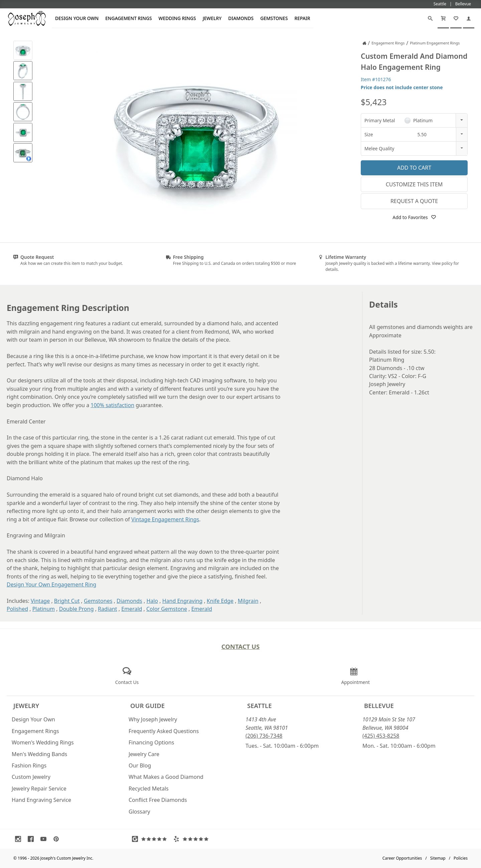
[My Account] (469, 18)
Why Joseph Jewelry (153, 719)
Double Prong (76, 609)
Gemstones (274, 18)
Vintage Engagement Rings (165, 519)
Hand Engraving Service (41, 800)
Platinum (44, 609)
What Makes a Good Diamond (166, 777)
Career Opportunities (402, 858)
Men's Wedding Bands (39, 754)
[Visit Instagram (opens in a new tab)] (20, 839)
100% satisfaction (112, 405)
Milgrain (248, 601)
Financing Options (151, 742)
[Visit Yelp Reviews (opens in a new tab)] (192, 839)
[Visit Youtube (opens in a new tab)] (45, 839)
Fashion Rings (29, 765)
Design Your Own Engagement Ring (51, 584)
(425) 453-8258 (381, 736)
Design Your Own (77, 18)
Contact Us (241, 646)
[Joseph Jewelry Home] (364, 43)
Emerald (132, 609)
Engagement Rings (128, 18)
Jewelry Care (144, 754)
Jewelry (212, 18)
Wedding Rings (177, 18)
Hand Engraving (183, 601)
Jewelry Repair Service (39, 789)
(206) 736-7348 (264, 736)
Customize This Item (414, 184)
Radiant (108, 609)
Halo (152, 601)
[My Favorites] (456, 18)
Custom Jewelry (31, 777)
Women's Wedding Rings (43, 742)
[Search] (430, 18)
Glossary (139, 812)
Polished (17, 609)
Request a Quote (414, 201)
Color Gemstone (167, 609)
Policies (461, 858)
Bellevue (379, 706)
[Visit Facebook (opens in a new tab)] (32, 839)
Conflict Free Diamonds (158, 800)
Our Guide (147, 706)
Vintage (40, 601)
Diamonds (241, 18)
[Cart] (443, 18)
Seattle (259, 706)
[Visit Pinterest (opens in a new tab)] (58, 839)
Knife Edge (220, 601)
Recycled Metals (149, 789)
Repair (302, 18)
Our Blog (140, 765)
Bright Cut (67, 601)
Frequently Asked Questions (164, 731)
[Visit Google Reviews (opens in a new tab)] (151, 839)
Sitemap (438, 858)
